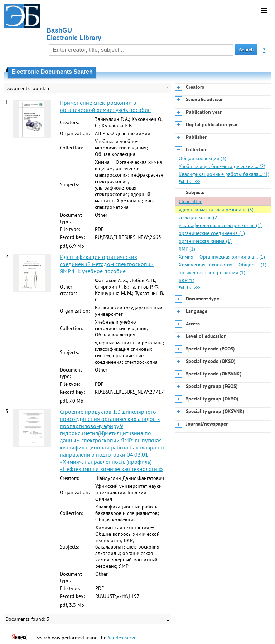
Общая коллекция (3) (202, 158)
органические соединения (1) (212, 233)
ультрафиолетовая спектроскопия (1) (220, 225)
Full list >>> (189, 181)
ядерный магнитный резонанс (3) (216, 210)
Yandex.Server (123, 638)
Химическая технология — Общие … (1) (223, 265)
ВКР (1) (187, 280)
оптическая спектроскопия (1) (212, 272)
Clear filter (190, 201)
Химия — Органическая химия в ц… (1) (222, 257)
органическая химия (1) (205, 241)
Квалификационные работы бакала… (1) (224, 174)
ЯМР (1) (187, 249)
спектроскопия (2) (199, 217)
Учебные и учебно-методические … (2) (222, 166)
